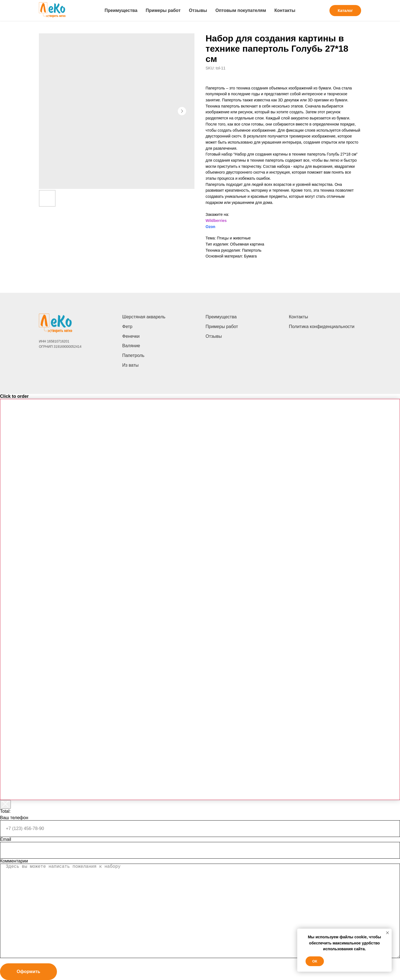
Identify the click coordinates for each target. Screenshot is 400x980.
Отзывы (198, 10)
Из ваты (130, 365)
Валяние (131, 346)
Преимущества (121, 10)
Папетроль (133, 355)
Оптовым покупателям (241, 10)
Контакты (285, 10)
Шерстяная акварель (144, 317)
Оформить (28, 972)
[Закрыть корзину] (5, 804)
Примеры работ (163, 10)
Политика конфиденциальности (322, 327)
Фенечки (131, 336)
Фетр (127, 327)
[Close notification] (387, 933)
